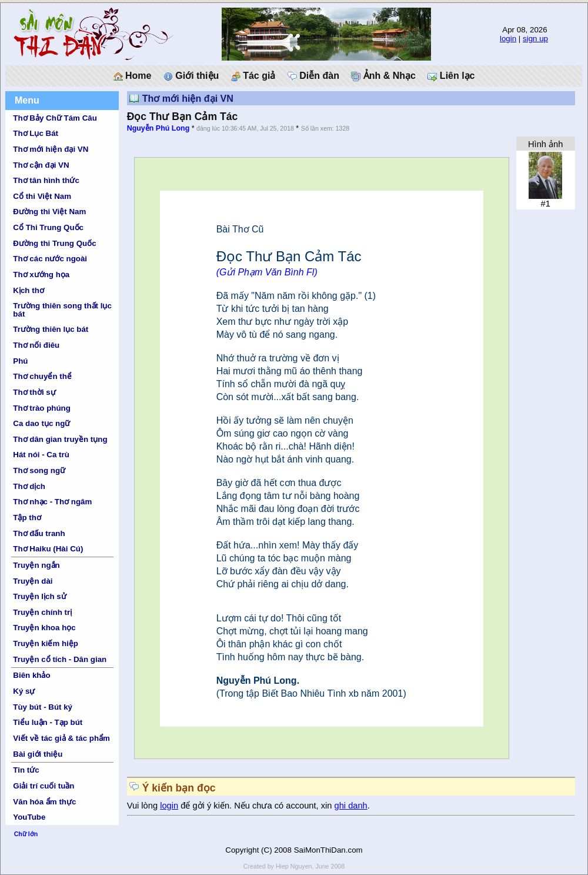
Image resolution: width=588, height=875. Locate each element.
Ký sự (24, 691)
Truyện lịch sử (39, 596)
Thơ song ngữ (39, 470)
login (508, 39)
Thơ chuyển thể (42, 376)
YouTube (29, 817)
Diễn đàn (313, 76)
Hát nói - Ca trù (41, 455)
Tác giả (253, 76)
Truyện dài (33, 581)
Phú (20, 361)
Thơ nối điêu (36, 345)
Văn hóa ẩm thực (44, 802)
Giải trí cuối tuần (44, 786)
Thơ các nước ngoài (50, 259)
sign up (535, 39)
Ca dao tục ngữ (41, 423)
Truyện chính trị (42, 612)
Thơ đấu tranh (39, 533)
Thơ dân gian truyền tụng (60, 439)
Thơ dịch (29, 486)
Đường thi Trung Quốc (54, 243)
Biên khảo (31, 675)
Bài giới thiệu (38, 754)
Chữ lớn (26, 834)
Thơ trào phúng (42, 408)
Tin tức (26, 770)
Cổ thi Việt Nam (42, 196)
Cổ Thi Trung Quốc (48, 227)
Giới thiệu (191, 76)
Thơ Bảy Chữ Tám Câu (55, 118)
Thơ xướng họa (41, 275)
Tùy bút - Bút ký (43, 707)
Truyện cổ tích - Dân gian (60, 659)
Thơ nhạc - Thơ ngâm (52, 502)
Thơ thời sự (34, 392)
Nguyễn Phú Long (158, 128)
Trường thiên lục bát (51, 329)
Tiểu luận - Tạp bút (48, 722)
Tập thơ (27, 518)
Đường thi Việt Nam (49, 212)
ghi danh (351, 806)
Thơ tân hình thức (46, 180)
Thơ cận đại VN (41, 165)
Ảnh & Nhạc (383, 76)
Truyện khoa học (44, 628)
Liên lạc (451, 76)
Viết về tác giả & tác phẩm (61, 738)
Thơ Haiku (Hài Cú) (48, 549)
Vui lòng (144, 806)
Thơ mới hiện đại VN (51, 149)
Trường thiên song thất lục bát (62, 310)
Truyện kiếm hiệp (46, 643)
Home (133, 76)
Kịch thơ (28, 290)
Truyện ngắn (36, 565)
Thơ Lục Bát (36, 133)
